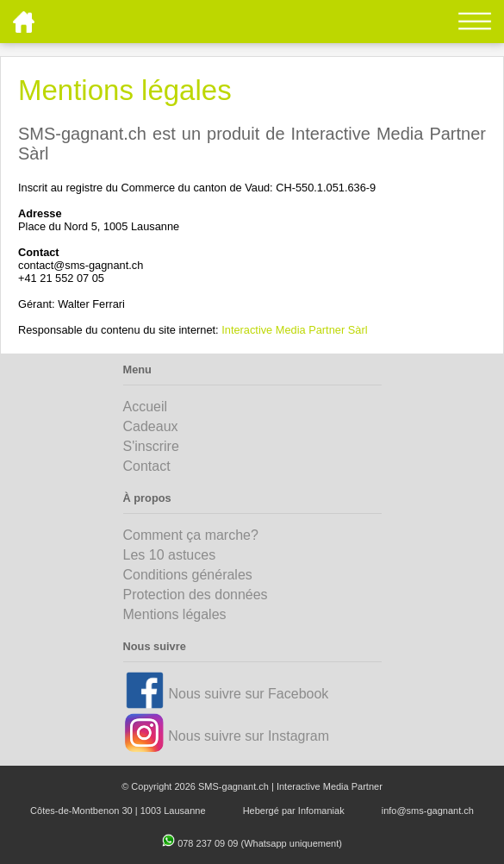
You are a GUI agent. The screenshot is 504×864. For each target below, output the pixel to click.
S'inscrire (151, 446)
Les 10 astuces (170, 555)
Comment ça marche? (191, 535)
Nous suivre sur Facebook (248, 694)
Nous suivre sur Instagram (249, 736)
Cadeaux (151, 426)
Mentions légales (175, 614)
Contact (147, 466)
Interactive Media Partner (330, 786)
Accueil (146, 407)
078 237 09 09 (209, 843)
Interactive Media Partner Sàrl (294, 330)
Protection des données (196, 595)
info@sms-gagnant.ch (428, 811)
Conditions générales (188, 575)
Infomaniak (321, 811)
